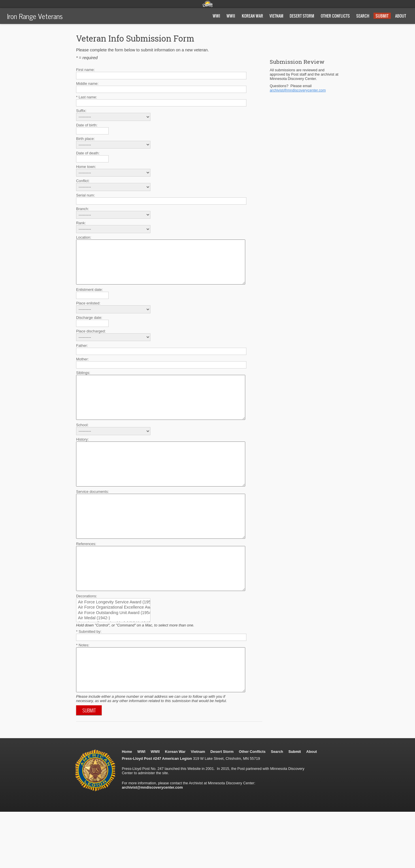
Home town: (86, 167)
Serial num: (86, 195)
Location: (84, 237)
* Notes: (83, 688)
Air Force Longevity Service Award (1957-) (110, 646)
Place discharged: (91, 340)
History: (82, 457)
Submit (382, 16)
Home (127, 804)
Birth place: (85, 139)
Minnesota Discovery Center (207, 4)
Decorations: (87, 639)
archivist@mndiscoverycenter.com (298, 90)
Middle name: (87, 84)
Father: (82, 354)
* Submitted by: (89, 675)
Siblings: (83, 381)
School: (82, 442)
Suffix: (81, 111)
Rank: (81, 223)
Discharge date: (89, 326)
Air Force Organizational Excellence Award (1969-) (110, 651)
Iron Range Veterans (35, 16)
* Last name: (87, 97)
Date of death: (88, 153)
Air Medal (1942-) (110, 661)
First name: (85, 70)
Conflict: (83, 181)
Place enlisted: (88, 312)
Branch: (83, 209)
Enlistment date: (89, 298)
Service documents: (93, 518)
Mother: (82, 368)
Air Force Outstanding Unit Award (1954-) (110, 656)
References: (86, 578)
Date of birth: (87, 125)
